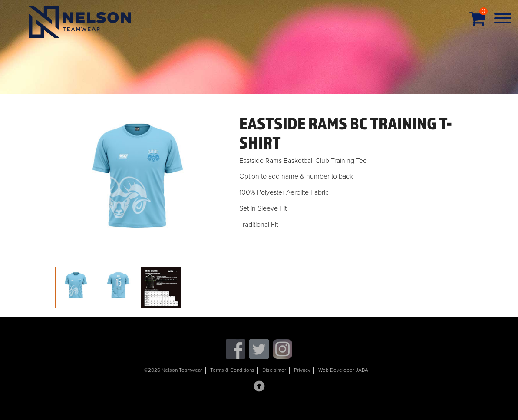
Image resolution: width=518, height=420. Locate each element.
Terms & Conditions (232, 370)
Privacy (302, 370)
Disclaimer (274, 370)
